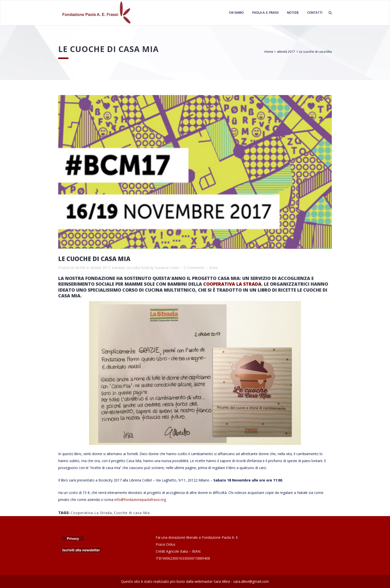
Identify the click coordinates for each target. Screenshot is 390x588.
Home (269, 52)
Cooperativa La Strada (91, 513)
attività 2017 (286, 52)
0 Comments (194, 268)
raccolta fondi (138, 268)
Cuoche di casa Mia (132, 513)
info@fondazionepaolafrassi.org (140, 500)
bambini (119, 268)
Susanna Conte (167, 268)
